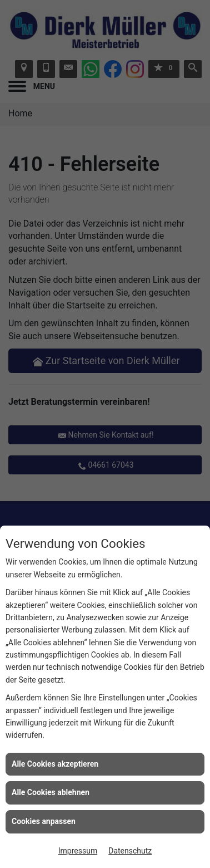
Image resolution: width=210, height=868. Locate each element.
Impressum (78, 851)
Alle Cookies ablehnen (51, 792)
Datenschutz (130, 851)
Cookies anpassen (44, 821)
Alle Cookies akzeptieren (55, 764)
